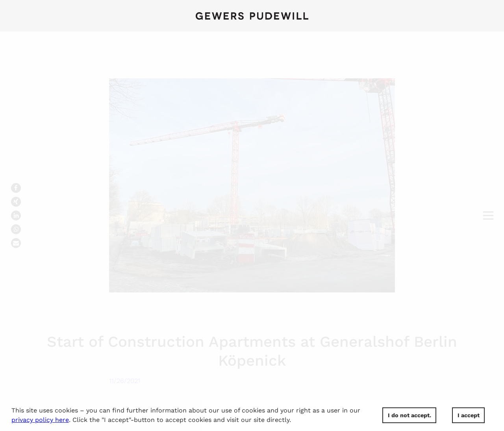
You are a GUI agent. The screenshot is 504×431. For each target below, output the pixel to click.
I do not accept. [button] (409, 415)
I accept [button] (469, 415)
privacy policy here (40, 420)
